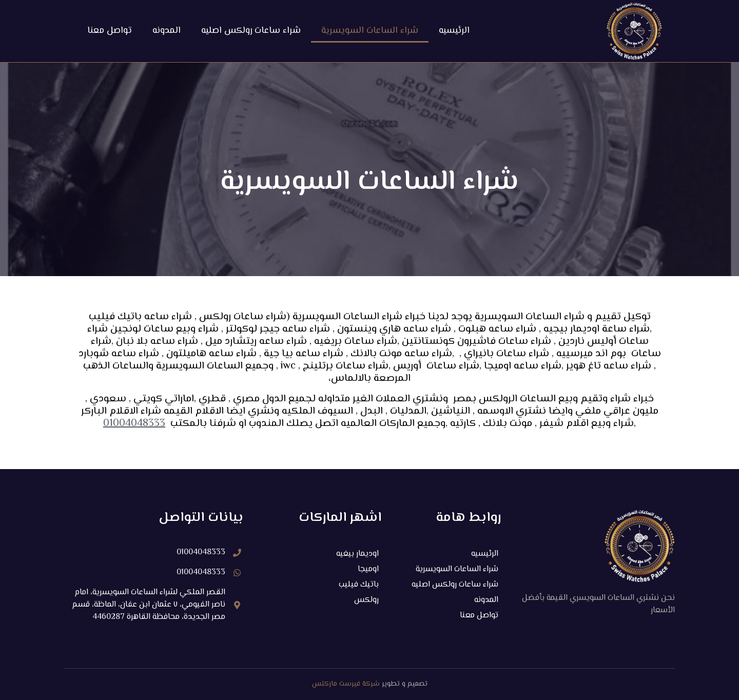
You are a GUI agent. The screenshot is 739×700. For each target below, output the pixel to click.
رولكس (366, 600)
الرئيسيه (454, 31)
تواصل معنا (110, 31)
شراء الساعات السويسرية (370, 31)
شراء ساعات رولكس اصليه (251, 31)
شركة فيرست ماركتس (346, 684)
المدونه (167, 31)
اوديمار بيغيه (357, 554)
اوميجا (368, 569)
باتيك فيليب (359, 585)
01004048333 (134, 424)
